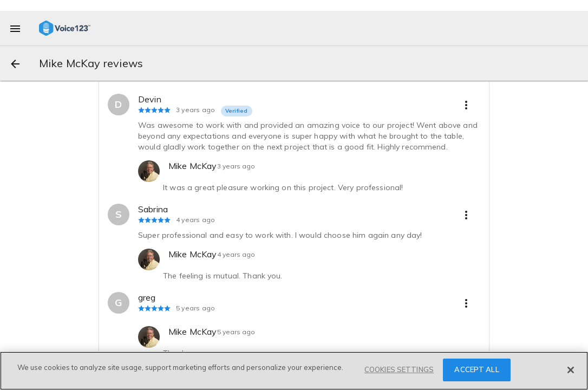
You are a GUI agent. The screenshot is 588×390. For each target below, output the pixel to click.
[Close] (571, 370)
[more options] (466, 105)
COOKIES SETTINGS (399, 369)
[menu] (15, 28)
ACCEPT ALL (476, 369)
